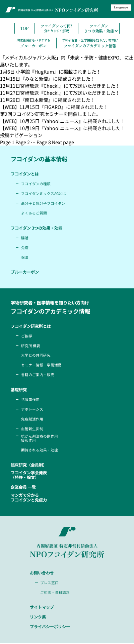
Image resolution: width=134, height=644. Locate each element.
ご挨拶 (27, 336)
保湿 (25, 257)
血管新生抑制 (32, 429)
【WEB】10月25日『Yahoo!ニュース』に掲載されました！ (63, 121)
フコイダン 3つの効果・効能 (38, 228)
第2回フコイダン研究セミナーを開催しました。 (50, 114)
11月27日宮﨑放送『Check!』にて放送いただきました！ (60, 93)
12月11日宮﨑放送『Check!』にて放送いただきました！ (60, 86)
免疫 (25, 248)
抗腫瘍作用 (30, 399)
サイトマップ (43, 608)
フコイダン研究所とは (32, 326)
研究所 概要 (31, 346)
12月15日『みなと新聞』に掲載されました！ (48, 78)
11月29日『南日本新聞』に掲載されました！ (48, 100)
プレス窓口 (50, 583)
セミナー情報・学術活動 (41, 365)
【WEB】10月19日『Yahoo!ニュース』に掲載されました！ (63, 128)
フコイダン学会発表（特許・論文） (30, 476)
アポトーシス (32, 409)
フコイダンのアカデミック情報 (90, 43)
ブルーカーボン (33, 43)
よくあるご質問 (34, 213)
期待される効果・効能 (40, 450)
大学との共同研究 (36, 355)
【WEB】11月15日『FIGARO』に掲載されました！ (54, 107)
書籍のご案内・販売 (38, 375)
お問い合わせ (43, 574)
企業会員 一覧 (24, 488)
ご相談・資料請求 (55, 593)
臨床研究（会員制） (30, 465)
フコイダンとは (26, 174)
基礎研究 (19, 390)
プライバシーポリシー (52, 628)
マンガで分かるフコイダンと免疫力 (30, 498)
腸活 (25, 238)
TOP (24, 28)
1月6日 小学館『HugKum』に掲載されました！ (50, 71)
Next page (63, 142)
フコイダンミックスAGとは (44, 193)
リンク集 (39, 618)
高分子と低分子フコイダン (43, 203)
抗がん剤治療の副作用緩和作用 (40, 438)
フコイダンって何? (56, 29)
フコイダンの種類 (36, 184)
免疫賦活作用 (32, 419)
